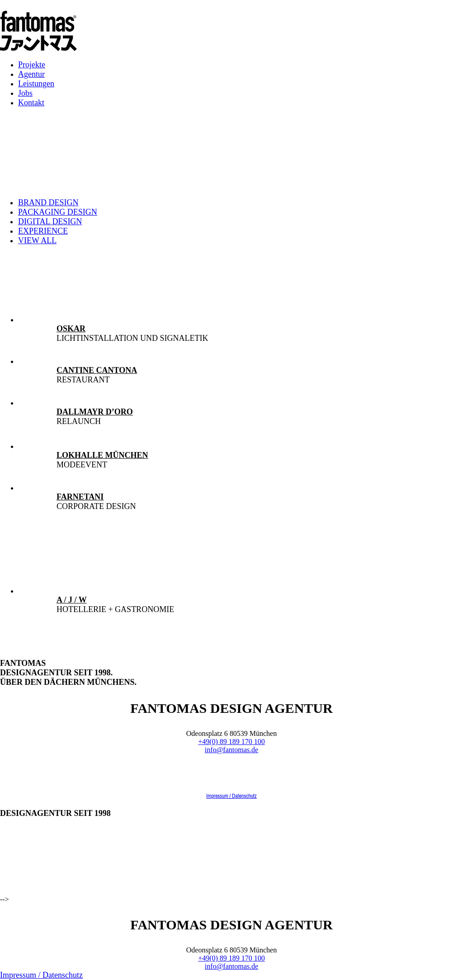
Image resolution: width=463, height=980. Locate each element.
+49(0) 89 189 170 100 (231, 742)
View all (37, 240)
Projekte (32, 65)
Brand (48, 203)
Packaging (58, 212)
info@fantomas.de (231, 750)
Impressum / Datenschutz (231, 796)
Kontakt (31, 103)
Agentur (31, 74)
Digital (50, 221)
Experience (43, 231)
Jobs (25, 93)
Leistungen (36, 84)
